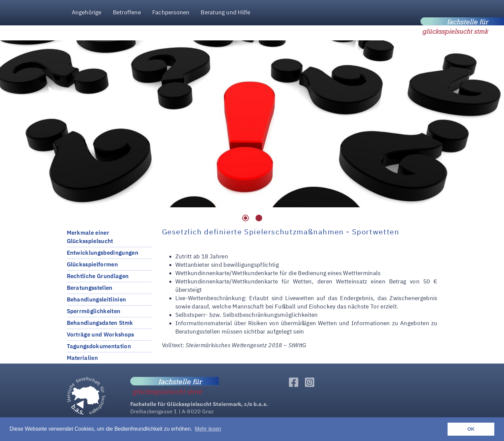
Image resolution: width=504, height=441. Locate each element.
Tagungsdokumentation (99, 346)
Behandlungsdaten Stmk (100, 323)
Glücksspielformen (92, 264)
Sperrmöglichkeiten (94, 311)
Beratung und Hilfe (225, 12)
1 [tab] (245, 218)
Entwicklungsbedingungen (103, 253)
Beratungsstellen (90, 288)
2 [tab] (259, 218)
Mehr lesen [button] (208, 429)
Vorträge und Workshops (101, 335)
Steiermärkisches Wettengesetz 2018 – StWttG (246, 345)
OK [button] (471, 429)
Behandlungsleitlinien (97, 299)
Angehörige (87, 12)
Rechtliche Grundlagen (98, 276)
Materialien (82, 358)
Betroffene (127, 12)
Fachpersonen (171, 12)
